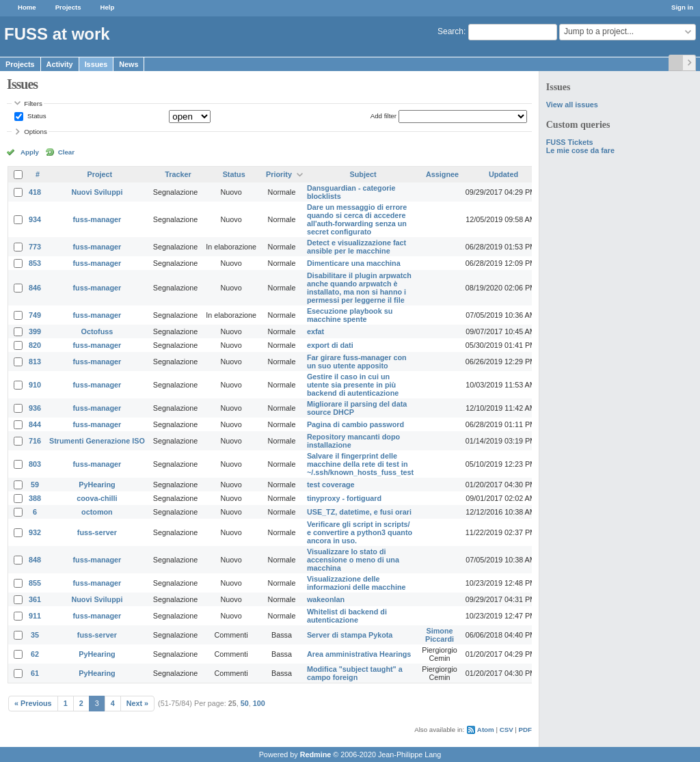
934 (35, 219)
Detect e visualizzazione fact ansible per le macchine (356, 247)
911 (35, 616)
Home (27, 7)
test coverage (331, 485)
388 (35, 498)
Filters (33, 104)
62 (35, 654)
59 (35, 485)
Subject (363, 174)
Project (100, 174)
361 (35, 599)
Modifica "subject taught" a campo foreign (355, 673)
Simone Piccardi (440, 635)
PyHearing (97, 485)
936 (35, 408)
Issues (96, 64)
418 (35, 192)
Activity (60, 64)
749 (35, 315)
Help (108, 7)
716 (35, 441)
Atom (486, 730)
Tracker (178, 174)
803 (35, 464)
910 (35, 385)
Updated (503, 174)
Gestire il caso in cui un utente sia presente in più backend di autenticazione (353, 385)
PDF (525, 730)
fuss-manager (97, 219)
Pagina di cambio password (355, 424)
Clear (66, 152)
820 (35, 345)
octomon (97, 512)
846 (35, 288)
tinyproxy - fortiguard (344, 498)
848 (35, 560)
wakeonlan (326, 599)
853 (35, 263)
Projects (68, 7)
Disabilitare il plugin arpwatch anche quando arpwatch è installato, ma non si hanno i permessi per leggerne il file (359, 288)
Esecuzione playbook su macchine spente (350, 315)
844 (35, 424)
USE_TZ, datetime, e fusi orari (359, 512)
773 (35, 247)
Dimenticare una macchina (354, 263)
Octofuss (97, 331)
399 (35, 331)
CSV (507, 730)
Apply (30, 152)
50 (245, 703)
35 (35, 635)
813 (35, 362)
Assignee (442, 174)
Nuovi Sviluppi (97, 192)
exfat (315, 331)
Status (36, 116)
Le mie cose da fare (580, 150)
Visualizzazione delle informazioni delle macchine (356, 583)
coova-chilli (97, 498)
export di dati (330, 345)
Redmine (316, 754)
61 (35, 673)
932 (35, 532)
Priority (279, 174)
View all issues (572, 105)
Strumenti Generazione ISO (97, 441)
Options (36, 132)
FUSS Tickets (570, 142)
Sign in (682, 7)
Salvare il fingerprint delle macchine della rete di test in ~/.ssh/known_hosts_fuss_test (360, 464)
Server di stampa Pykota (350, 635)
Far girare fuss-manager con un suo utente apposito (357, 362)
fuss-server (97, 532)
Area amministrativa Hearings (359, 654)
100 (259, 703)
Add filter (383, 116)
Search (450, 31)
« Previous (33, 703)
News (129, 64)
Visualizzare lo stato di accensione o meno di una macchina (353, 560)
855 (35, 583)
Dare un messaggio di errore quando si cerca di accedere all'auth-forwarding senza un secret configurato (357, 219)
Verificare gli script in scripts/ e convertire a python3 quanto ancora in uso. (360, 532)
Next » (137, 703)
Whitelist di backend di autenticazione (347, 616)
